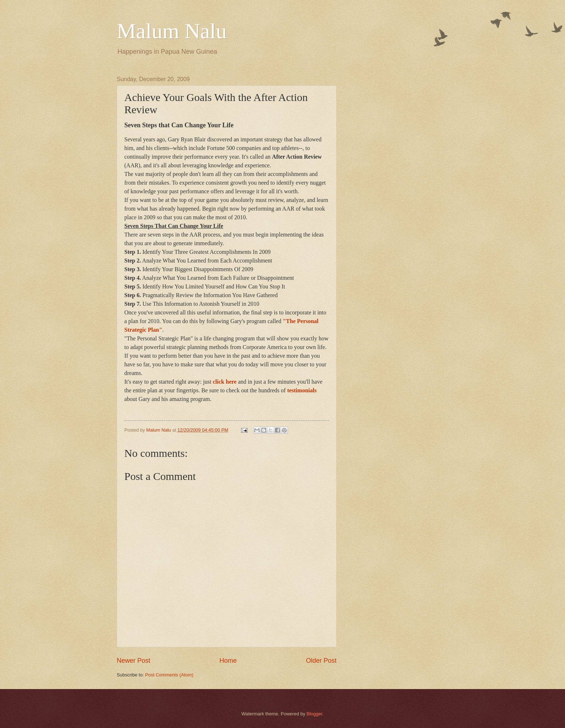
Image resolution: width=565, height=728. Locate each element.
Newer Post (134, 661)
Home (228, 661)
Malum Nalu (172, 31)
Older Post (321, 661)
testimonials (302, 390)
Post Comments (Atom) (169, 675)
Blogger (315, 714)
